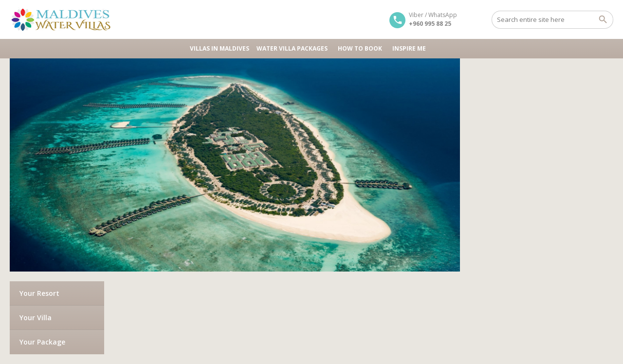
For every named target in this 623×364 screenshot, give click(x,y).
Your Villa (36, 318)
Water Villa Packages (293, 48)
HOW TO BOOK (361, 48)
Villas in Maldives (220, 48)
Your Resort (39, 293)
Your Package (42, 342)
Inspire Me (409, 48)
